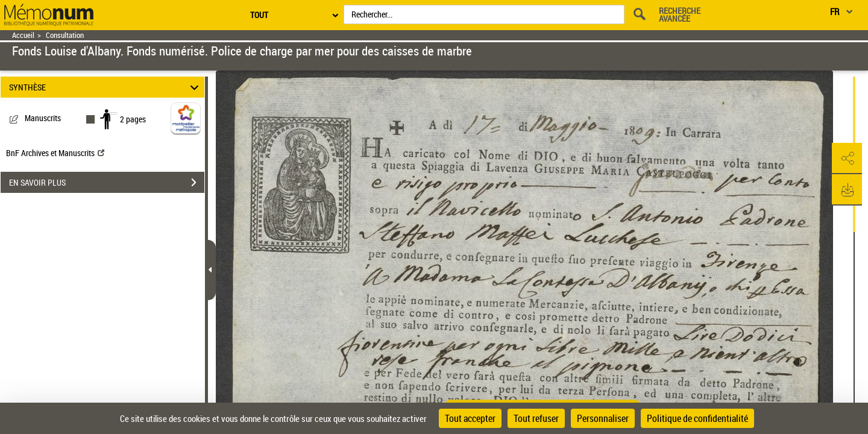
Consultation (65, 35)
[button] (847, 159)
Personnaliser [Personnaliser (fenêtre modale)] (603, 418)
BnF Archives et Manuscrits (55, 153)
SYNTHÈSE (106, 87)
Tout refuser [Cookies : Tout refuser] (536, 418)
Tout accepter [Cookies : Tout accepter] (470, 418)
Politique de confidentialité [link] (697, 418)
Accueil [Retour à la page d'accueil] (23, 35)
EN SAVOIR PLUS (107, 183)
